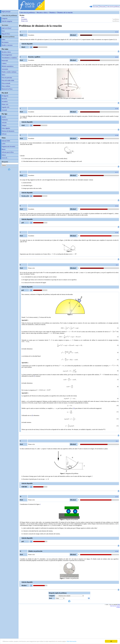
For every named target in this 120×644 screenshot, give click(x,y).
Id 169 (117, 109)
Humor (4, 149)
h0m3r (23, 47)
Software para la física (8, 152)
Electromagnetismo (7, 55)
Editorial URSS (6, 141)
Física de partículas (7, 78)
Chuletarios (5, 120)
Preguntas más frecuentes (8, 146)
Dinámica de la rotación (65, 12)
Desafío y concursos (7, 45)
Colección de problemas (113, 7)
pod (23, 223)
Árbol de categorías (7, 21)
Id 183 (117, 233)
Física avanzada (6, 83)
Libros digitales (6, 128)
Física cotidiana (6, 86)
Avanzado (4, 110)
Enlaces (4, 155)
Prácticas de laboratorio (8, 131)
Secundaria (5, 102)
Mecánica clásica (6, 52)
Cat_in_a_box (25, 196)
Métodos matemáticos (8, 66)
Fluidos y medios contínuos (9, 72)
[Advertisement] (100, 3)
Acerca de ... (5, 158)
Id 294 (117, 551)
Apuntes (4, 117)
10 (117, 406)
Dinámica (52, 12)
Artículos (4, 123)
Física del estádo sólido (8, 80)
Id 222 (117, 206)
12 (117, 419)
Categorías (4, 18)
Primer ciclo (5, 104)
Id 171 (117, 172)
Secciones (96, 7)
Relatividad (5, 61)
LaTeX (3, 144)
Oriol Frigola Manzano (24, 126)
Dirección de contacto (115, 606)
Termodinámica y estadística (9, 58)
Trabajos (4, 125)
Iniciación (4, 99)
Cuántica (4, 63)
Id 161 (117, 32)
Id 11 (117, 265)
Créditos (118, 607)
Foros (3, 31)
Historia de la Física (7, 89)
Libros (3, 39)
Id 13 (117, 441)
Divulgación (5, 96)
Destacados (103, 7)
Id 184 (117, 135)
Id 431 (117, 57)
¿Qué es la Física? (6, 28)
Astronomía (5, 69)
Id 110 (117, 497)
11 (118, 412)
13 (117, 426)
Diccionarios (5, 42)
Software (4, 134)
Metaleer (24, 585)
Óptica (3, 75)
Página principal (6, 12)
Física (119, 605)
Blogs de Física (6, 34)
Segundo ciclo (5, 107)
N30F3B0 (24, 487)
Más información (72, 641)
